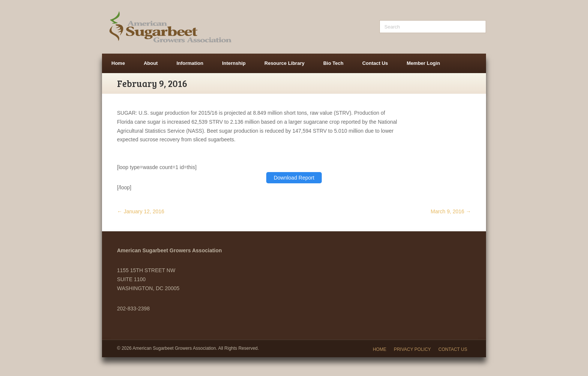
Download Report (294, 178)
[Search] (433, 27)
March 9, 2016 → (451, 211)
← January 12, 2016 (141, 211)
